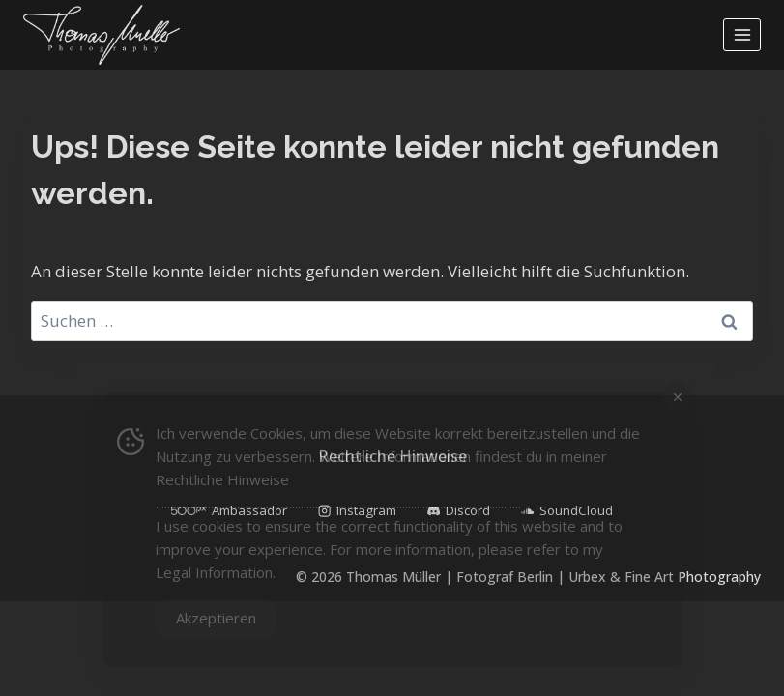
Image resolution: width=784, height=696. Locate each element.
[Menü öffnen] (742, 34)
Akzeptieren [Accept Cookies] (216, 618)
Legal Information (214, 572)
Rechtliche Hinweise (222, 479)
